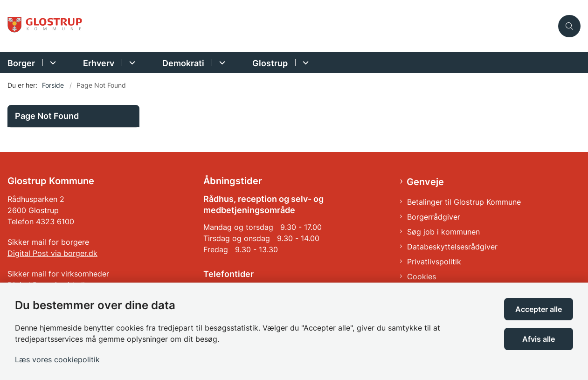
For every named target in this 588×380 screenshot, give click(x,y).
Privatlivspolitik (434, 262)
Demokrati (183, 63)
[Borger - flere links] (52, 63)
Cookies (422, 276)
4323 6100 (55, 221)
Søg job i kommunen (443, 232)
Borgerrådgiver (434, 217)
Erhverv (99, 63)
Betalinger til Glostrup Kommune (464, 202)
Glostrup (270, 63)
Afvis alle (539, 339)
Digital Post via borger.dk (52, 253)
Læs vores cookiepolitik (57, 359)
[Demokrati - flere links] (221, 63)
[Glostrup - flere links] (304, 63)
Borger (21, 63)
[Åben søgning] (569, 26)
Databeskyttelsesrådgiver (452, 247)
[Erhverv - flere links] (131, 63)
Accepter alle (539, 309)
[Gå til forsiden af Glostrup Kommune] (46, 26)
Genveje (425, 182)
